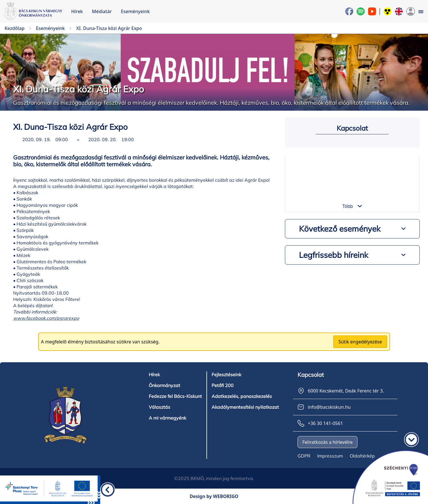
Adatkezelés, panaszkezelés (242, 396)
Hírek (77, 11)
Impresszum (330, 456)
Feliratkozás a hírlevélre (327, 442)
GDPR (304, 456)
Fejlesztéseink (226, 375)
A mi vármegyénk (167, 418)
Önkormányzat (164, 385)
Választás (159, 407)
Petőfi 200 (223, 385)
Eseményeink (135, 11)
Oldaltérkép (362, 456)
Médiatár (102, 11)
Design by (214, 496)
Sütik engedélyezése (360, 342)
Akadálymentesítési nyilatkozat (245, 407)
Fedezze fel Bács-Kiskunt (175, 396)
